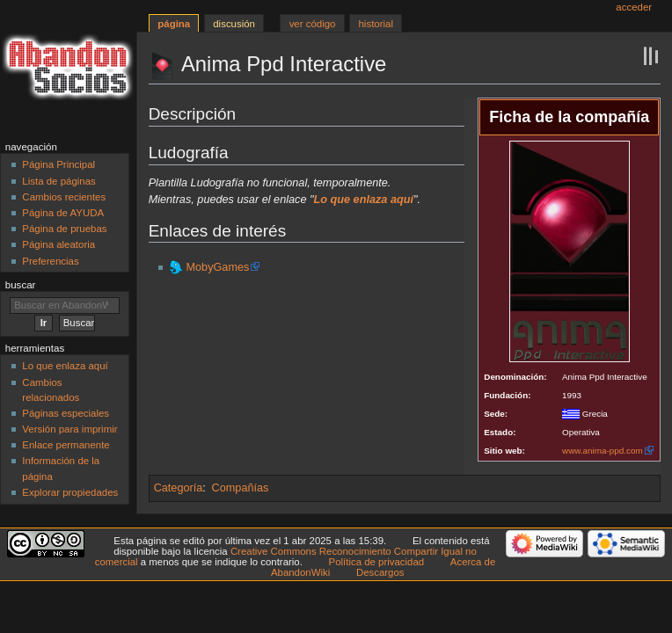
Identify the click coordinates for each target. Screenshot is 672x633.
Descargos (380, 572)
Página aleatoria (58, 244)
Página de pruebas (64, 229)
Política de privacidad (377, 562)
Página (174, 24)
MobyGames (217, 267)
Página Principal (58, 164)
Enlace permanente (66, 445)
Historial (376, 24)
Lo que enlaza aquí (65, 366)
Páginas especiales (66, 413)
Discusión (234, 24)
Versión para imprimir (69, 429)
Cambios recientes (64, 197)
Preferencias (50, 261)
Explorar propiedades (70, 492)
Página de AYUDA (63, 213)
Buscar (21, 285)
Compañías (241, 488)
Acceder (634, 7)
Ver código (313, 24)
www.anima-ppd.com (603, 451)
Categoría (179, 488)
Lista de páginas (58, 181)
